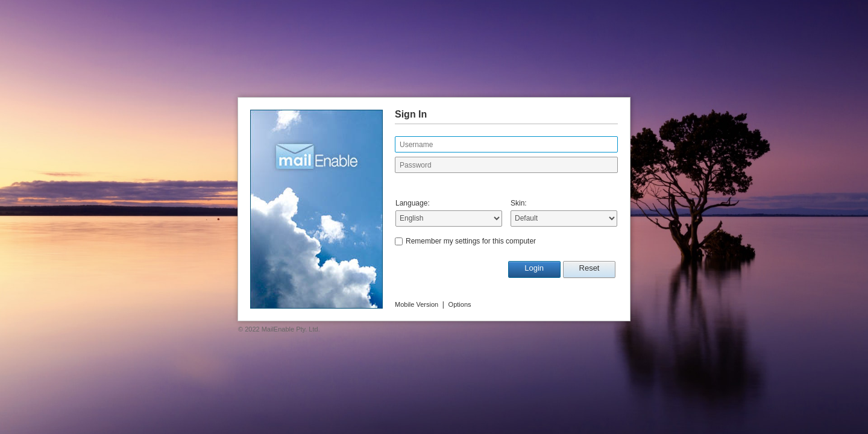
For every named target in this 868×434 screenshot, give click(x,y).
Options (460, 304)
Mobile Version (417, 304)
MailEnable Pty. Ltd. (291, 329)
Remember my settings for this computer (471, 241)
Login (534, 268)
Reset (590, 268)
